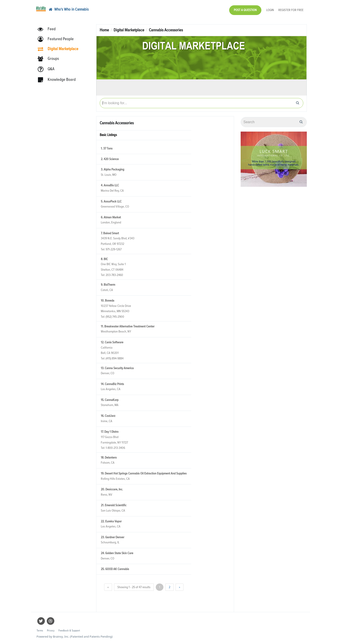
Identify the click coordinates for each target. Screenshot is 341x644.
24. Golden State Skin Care (117, 553)
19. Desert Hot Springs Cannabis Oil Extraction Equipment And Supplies (144, 473)
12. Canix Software (112, 342)
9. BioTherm (108, 285)
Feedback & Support (69, 631)
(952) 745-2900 (115, 317)
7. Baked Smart (110, 233)
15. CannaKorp (110, 400)
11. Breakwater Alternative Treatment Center (128, 326)
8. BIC (104, 259)
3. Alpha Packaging (112, 169)
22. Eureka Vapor (111, 521)
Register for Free (291, 10)
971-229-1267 (114, 249)
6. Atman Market (111, 217)
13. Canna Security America (117, 368)
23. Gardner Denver (112, 537)
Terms (40, 631)
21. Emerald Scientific (114, 505)
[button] (58, 39)
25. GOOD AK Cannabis (115, 569)
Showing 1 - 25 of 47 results (134, 587)
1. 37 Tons (107, 148)
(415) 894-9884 (115, 358)
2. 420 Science (110, 159)
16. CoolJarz (108, 416)
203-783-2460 (114, 275)
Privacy (51, 631)
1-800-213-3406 (115, 448)
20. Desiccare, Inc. (112, 489)
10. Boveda (108, 301)
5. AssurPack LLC (111, 201)
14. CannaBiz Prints (112, 384)
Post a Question (245, 10)
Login (270, 10)
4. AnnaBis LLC (110, 185)
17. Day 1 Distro (110, 432)
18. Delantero (109, 458)
